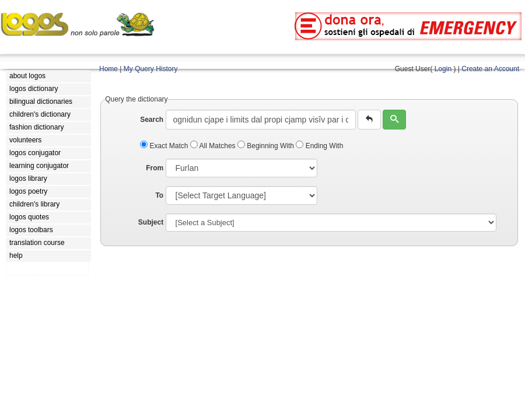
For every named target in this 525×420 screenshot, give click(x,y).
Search (152, 120)
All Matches (214, 146)
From (155, 168)
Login (443, 69)
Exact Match (165, 146)
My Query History (151, 69)
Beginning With (267, 146)
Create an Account (490, 69)
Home (108, 69)
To (159, 195)
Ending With (319, 146)
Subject (151, 222)
